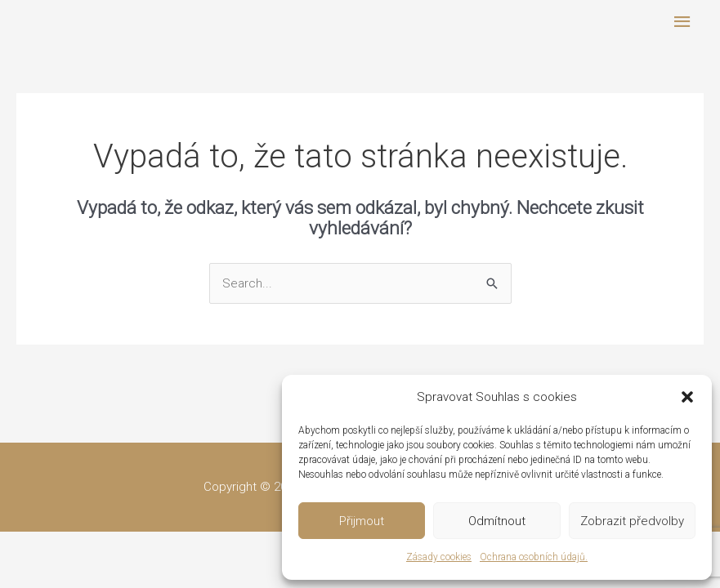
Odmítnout (497, 521)
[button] (687, 397)
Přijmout (362, 521)
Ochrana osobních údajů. (534, 557)
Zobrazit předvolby (632, 521)
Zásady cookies (439, 557)
